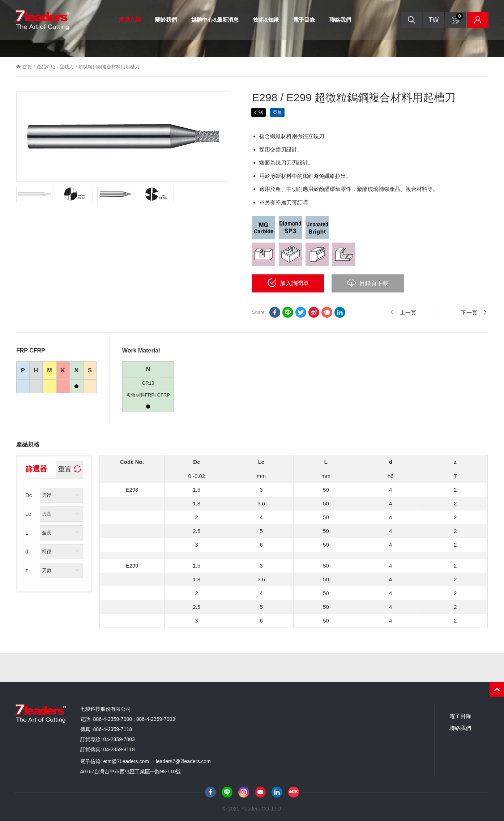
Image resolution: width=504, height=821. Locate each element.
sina (314, 312)
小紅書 (294, 792)
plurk (327, 312)
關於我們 (166, 20)
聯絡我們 (340, 20)
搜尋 (411, 20)
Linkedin (340, 312)
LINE (288, 312)
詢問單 (460, 16)
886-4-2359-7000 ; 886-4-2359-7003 (134, 719)
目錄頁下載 (374, 283)
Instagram (244, 792)
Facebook (210, 792)
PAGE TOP (497, 689)
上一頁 (408, 313)
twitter (301, 312)
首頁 (27, 67)
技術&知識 (266, 20)
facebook (275, 312)
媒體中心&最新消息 (215, 20)
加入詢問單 (294, 283)
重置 (65, 469)
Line (227, 792)
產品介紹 (130, 20)
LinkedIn (277, 792)
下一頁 (469, 313)
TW (433, 20)
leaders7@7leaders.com (183, 761)
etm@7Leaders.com (126, 761)
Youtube (260, 792)
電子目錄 (304, 20)
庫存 (478, 20)
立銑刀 (67, 67)
